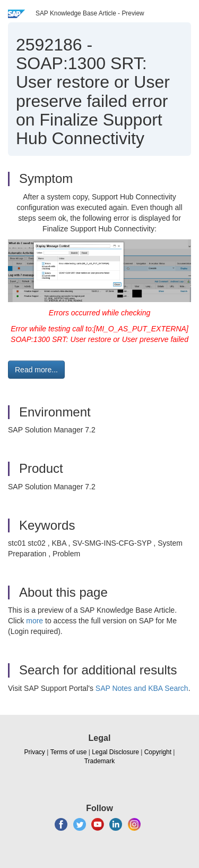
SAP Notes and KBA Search (142, 688)
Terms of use (69, 752)
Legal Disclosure (115, 752)
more (34, 621)
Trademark (100, 761)
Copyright (158, 752)
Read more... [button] (36, 370)
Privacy (35, 752)
